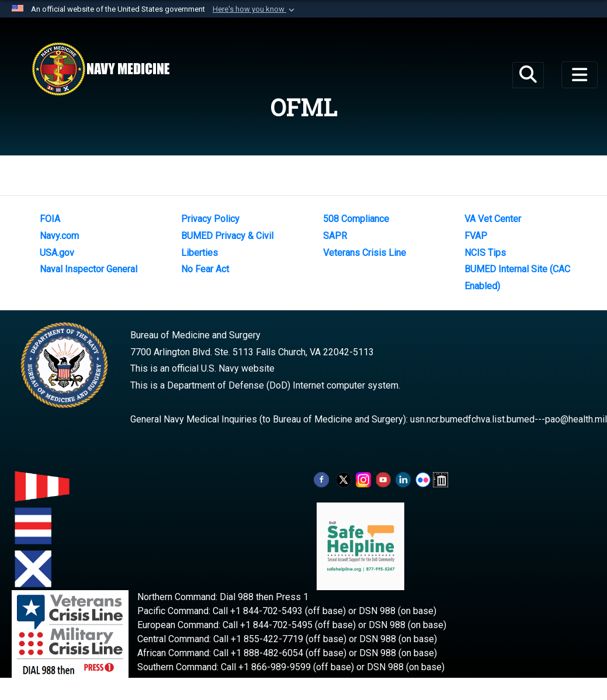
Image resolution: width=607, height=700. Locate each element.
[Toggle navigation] (580, 75)
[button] (255, 9)
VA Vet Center (493, 219)
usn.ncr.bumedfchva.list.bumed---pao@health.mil (509, 419)
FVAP (476, 236)
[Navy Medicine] (100, 69)
